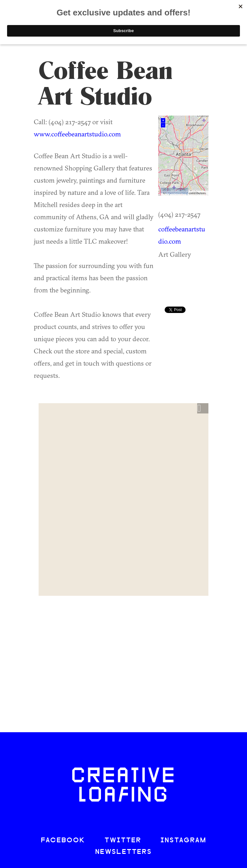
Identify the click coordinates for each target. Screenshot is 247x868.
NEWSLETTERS (123, 852)
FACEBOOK (63, 841)
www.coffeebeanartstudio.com (77, 134)
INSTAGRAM (183, 841)
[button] (203, 408)
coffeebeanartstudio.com (182, 235)
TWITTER (123, 841)
